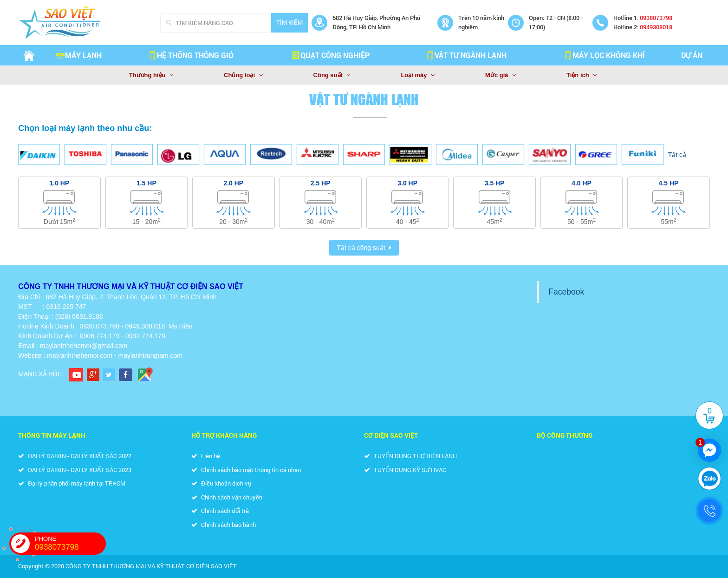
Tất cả (677, 155)
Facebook (566, 292)
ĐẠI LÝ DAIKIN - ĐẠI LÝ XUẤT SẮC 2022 (75, 456)
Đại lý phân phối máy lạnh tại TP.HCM (72, 483)
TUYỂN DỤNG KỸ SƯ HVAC (405, 470)
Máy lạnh (79, 55)
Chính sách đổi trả (220, 511)
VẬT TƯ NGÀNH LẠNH (466, 55)
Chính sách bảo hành (224, 525)
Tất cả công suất (361, 248)
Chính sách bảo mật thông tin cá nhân (246, 470)
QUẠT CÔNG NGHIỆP (330, 55)
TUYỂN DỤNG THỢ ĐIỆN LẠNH (410, 456)
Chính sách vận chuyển (227, 497)
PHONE (70, 544)
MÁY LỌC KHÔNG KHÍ (604, 55)
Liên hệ (206, 456)
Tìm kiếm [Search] (289, 22)
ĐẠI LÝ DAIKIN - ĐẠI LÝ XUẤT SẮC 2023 (75, 470)
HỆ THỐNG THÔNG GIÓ (191, 55)
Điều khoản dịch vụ (221, 483)
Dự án (692, 55)
